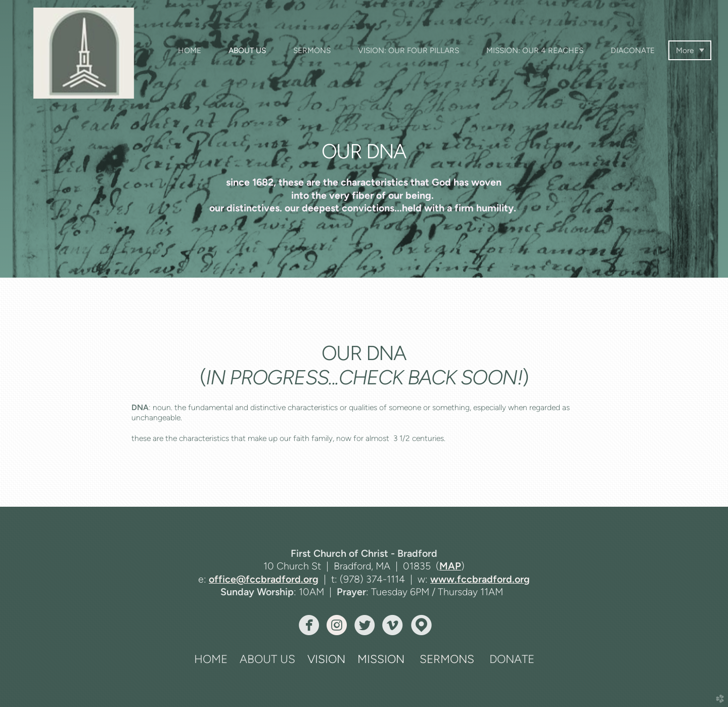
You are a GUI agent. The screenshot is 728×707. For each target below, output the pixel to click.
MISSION (381, 659)
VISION (326, 659)
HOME (211, 659)
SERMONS (447, 659)
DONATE (512, 659)
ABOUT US (267, 659)
